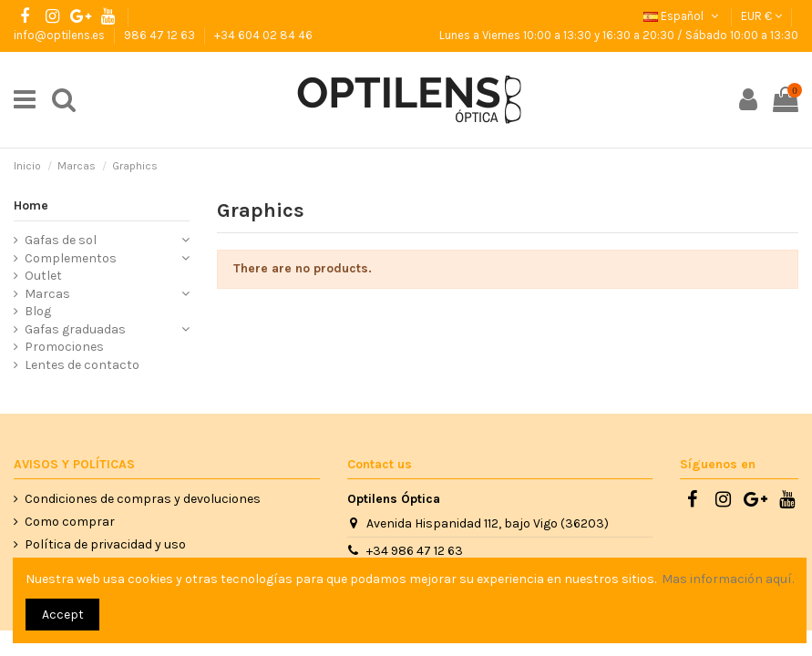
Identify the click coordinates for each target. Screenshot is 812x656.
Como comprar (70, 522)
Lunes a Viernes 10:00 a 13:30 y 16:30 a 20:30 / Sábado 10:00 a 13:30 (619, 35)
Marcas (47, 294)
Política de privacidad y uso (105, 544)
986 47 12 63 (161, 35)
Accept (63, 615)
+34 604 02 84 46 (263, 35)
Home (31, 205)
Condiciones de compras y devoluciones (143, 499)
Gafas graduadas (75, 329)
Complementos (71, 258)
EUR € (761, 16)
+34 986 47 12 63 (415, 551)
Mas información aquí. (728, 579)
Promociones (64, 347)
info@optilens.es (61, 35)
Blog (38, 311)
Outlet (43, 276)
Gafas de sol (61, 240)
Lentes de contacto (82, 365)
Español (683, 16)
